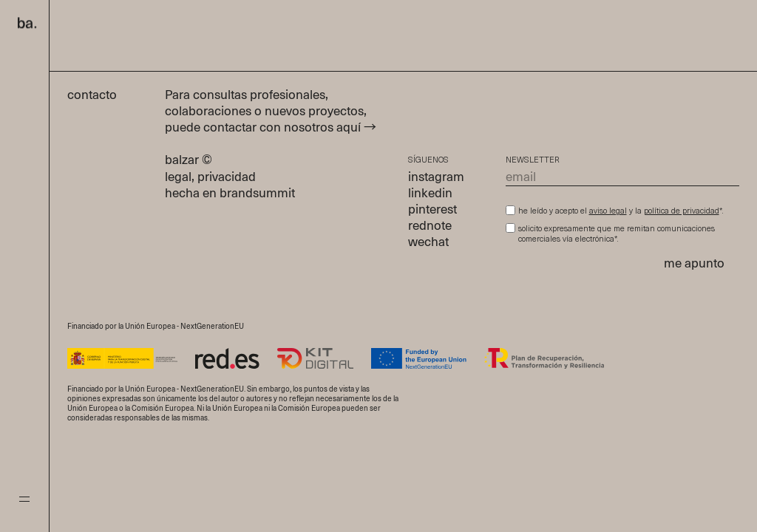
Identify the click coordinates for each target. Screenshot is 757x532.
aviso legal (608, 212)
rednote (430, 226)
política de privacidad (682, 212)
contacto (100, 96)
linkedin (430, 194)
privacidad (227, 178)
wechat (428, 243)
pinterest (432, 210)
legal (178, 178)
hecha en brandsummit (230, 194)
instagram (436, 178)
